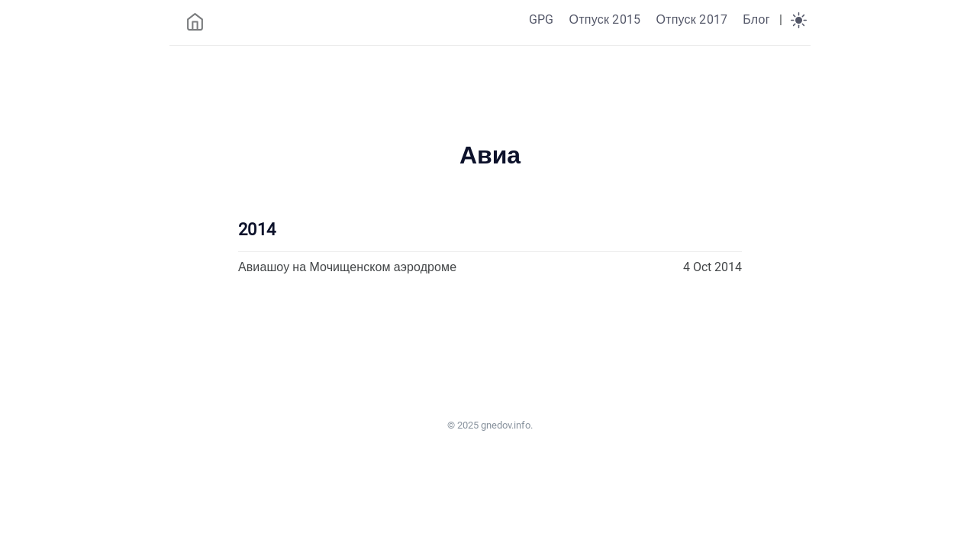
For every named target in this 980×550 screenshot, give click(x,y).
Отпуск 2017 (691, 19)
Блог (756, 19)
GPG (542, 19)
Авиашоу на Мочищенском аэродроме (347, 267)
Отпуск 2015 (604, 19)
